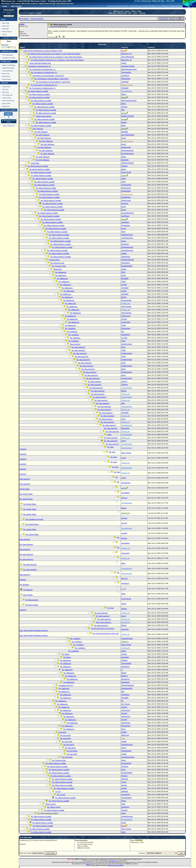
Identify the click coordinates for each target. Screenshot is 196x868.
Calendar (142, 13)
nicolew (124, 654)
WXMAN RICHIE (127, 116)
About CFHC (6, 103)
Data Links (6, 92)
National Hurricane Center (116, 865)
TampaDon (125, 695)
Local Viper (35, 163)
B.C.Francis (126, 704)
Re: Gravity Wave (26, 494)
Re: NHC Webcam (41, 132)
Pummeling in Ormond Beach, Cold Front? (48, 76)
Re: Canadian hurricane (34, 519)
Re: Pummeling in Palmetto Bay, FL (42, 69)
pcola (123, 419)
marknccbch (126, 316)
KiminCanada (126, 300)
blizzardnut (125, 428)
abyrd (123, 232)
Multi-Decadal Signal (129, 69)
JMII (123, 110)
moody (124, 782)
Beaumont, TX (127, 54)
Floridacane (126, 225)
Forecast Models (8, 71)
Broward (23, 580)
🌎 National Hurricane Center (9, 121)
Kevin (123, 729)
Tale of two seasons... (104, 622)
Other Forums (118, 11)
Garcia (124, 748)
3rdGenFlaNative (128, 685)
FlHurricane (9, 10)
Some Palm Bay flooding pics (40, 63)
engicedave (125, 263)
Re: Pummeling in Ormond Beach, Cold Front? (51, 79)
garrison (124, 518)
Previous (161, 18)
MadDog (124, 676)
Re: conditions (70, 328)
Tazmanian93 (126, 72)
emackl (124, 291)
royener (124, 285)
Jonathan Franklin (128, 66)
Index (169, 18)
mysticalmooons (127, 238)
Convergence (126, 599)
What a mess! (51, 804)
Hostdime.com (114, 861)
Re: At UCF (61, 795)
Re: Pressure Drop (57, 263)
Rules (135, 13)
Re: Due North (65, 735)
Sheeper (124, 107)
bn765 (124, 458)
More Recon (6, 76)
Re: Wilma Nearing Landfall (38, 91)
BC (122, 701)
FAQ (130, 13)
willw (123, 403)
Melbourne (58, 269)
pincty (123, 363)
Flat (182, 18)
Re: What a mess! (54, 807)
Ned (123, 691)
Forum (4, 55)
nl (122, 670)
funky (123, 804)
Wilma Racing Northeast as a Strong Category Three (43, 51)
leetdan (124, 122)
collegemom (126, 257)
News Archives (7, 32)
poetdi (123, 651)
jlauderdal (125, 160)
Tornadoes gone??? (66, 685)
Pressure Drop (54, 260)
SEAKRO (125, 779)
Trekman (124, 385)
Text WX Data (7, 98)
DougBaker (125, 493)
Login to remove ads (9, 125)
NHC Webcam (38, 129)
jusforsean (125, 657)
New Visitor (16, 6)
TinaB (123, 282)
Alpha (109, 435)
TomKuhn (125, 766)
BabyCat (124, 578)
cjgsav (124, 157)
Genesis (124, 498)
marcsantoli (125, 795)
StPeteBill (125, 88)
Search (5, 34)
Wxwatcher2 (126, 483)
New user (112, 13)
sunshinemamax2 (128, 757)
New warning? (75, 344)
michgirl (124, 319)
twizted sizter (126, 147)
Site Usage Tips (7, 95)
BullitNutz (125, 791)
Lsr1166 (124, 338)
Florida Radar (7, 79)
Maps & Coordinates (9, 65)
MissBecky (125, 583)
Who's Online (122, 13)
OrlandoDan (126, 79)
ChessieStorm (126, 798)
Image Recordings (8, 68)
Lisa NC (124, 523)
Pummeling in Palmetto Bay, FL (39, 66)
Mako (123, 563)
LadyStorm (125, 75)
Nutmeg (124, 538)
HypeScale (5, 45)
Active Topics (136, 11)
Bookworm (125, 244)
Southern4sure (127, 344)
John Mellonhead (128, 57)
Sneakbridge (126, 191)
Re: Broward (24, 585)
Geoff (123, 341)
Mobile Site (6, 106)
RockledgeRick (127, 266)
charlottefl (125, 82)
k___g (123, 589)
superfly (124, 533)
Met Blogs (5, 29)
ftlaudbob (125, 132)
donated (89, 864)
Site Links (5, 89)
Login (4, 6)
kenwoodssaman (127, 150)
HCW (123, 272)
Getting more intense (43, 116)
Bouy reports (28, 595)
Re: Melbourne (61, 272)
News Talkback (24, 19)
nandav (124, 741)
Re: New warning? (78, 347)
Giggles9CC (126, 335)
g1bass (124, 253)
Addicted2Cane (127, 235)
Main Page (6, 23)
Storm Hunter (126, 172)
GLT (123, 331)
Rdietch (124, 609)
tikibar (123, 104)
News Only (6, 26)
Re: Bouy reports (32, 600)
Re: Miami (65, 654)
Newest (10, 55)
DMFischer (125, 735)
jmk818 (124, 732)
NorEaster (125, 629)
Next (176, 18)
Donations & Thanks (9, 58)
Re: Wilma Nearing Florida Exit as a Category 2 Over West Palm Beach (54, 54)
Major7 (124, 94)
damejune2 (125, 553)
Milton (140, 6)
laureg (124, 138)
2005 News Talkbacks (37, 19)
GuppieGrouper (127, 638)
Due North (62, 732)
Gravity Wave (25, 489)
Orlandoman (126, 328)
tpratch (124, 63)
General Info (6, 86)
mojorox (124, 381)
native (22, 24)
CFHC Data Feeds (8, 101)
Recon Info (6, 73)
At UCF (58, 792)
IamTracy (125, 203)
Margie (124, 297)
